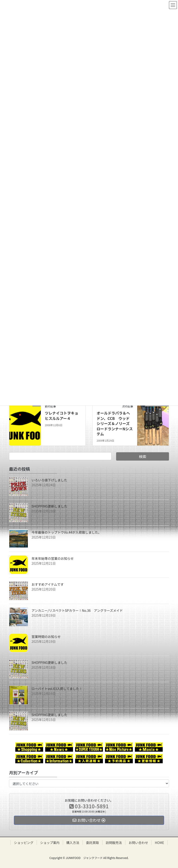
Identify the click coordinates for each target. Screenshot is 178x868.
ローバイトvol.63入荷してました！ (57, 689)
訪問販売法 (114, 843)
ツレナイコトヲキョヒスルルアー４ (61, 416)
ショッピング (24, 843)
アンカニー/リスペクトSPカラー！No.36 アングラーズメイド (77, 610)
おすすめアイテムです (48, 584)
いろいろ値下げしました (49, 480)
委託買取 (92, 843)
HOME (159, 843)
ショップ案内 (50, 843)
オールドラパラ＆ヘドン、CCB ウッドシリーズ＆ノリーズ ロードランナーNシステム (115, 423)
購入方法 (73, 843)
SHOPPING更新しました (49, 506)
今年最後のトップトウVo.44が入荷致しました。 (67, 532)
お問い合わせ (138, 843)
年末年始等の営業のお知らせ (53, 558)
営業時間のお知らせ (46, 637)
